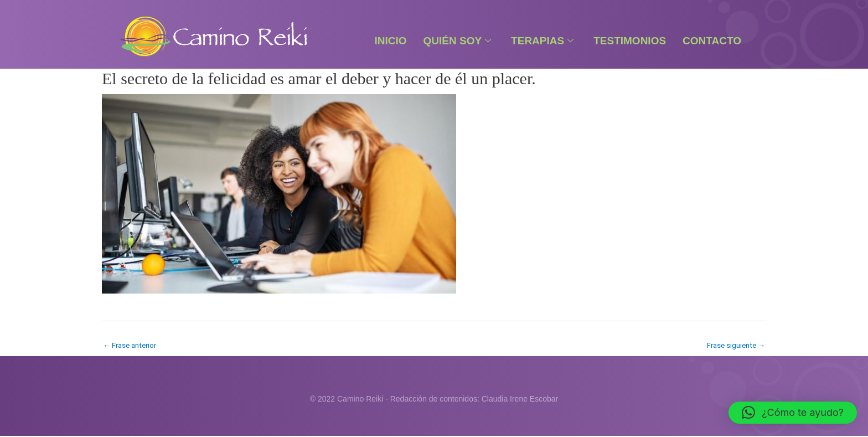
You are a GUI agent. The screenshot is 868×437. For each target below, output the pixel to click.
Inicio (390, 41)
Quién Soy (458, 41)
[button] (793, 413)
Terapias (542, 41)
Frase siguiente (734, 346)
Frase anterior (132, 346)
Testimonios (630, 41)
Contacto (712, 41)
